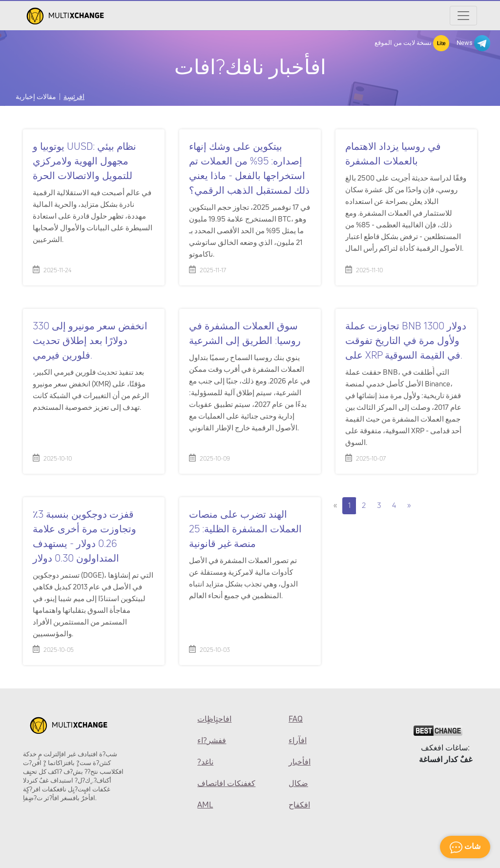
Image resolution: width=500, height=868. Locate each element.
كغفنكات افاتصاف (226, 783)
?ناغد (205, 762)
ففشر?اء (212, 740)
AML (205, 805)
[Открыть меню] (463, 16)
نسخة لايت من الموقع (412, 43)
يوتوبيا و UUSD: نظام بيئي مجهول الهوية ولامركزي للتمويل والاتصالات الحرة (84, 161)
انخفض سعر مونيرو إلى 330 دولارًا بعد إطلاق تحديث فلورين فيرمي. (90, 340)
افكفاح (299, 805)
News (473, 43)
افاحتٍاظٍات (214, 719)
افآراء (298, 740)
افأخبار (300, 762)
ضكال (298, 783)
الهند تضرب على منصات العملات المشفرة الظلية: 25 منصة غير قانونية (245, 529)
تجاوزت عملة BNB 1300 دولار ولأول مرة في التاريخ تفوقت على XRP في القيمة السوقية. (406, 340)
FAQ (296, 719)
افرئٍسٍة (74, 96)
